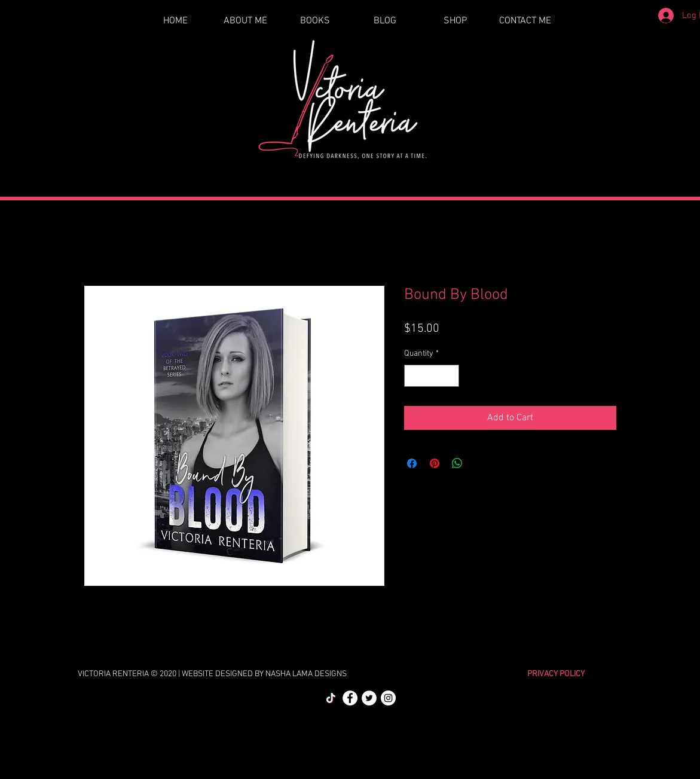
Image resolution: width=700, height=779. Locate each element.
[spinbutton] (432, 376)
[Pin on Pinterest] (435, 463)
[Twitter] (369, 698)
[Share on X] (480, 463)
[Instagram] (388, 698)
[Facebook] (350, 698)
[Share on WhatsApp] (457, 463)
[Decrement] (413, 376)
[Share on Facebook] (412, 463)
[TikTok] (331, 698)
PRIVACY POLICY (556, 674)
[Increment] (450, 376)
